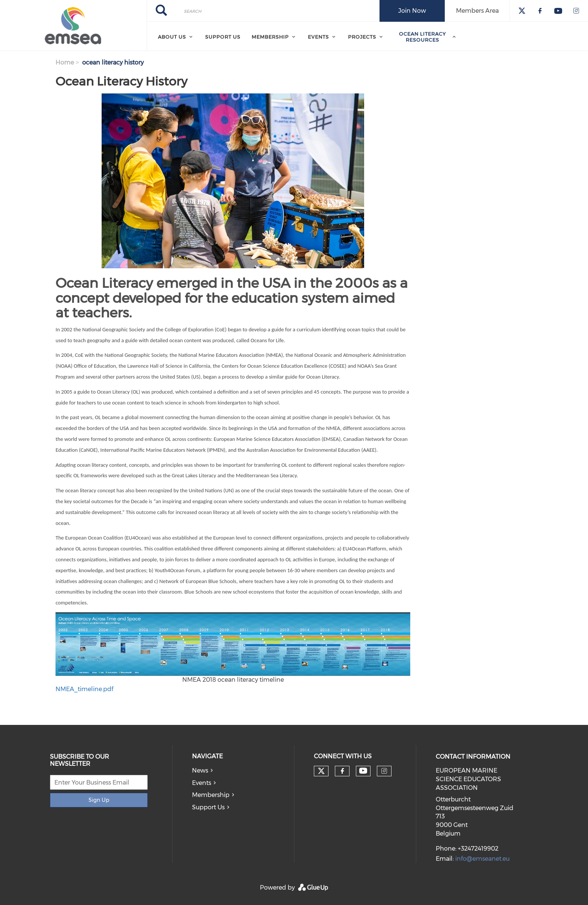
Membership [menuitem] (270, 37)
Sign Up (99, 800)
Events (202, 783)
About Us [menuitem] (172, 37)
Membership (211, 795)
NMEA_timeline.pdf (84, 689)
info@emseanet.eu (482, 859)
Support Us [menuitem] (223, 37)
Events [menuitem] (318, 37)
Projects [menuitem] (362, 37)
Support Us (208, 807)
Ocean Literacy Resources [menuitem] (422, 37)
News (200, 770)
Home (65, 62)
